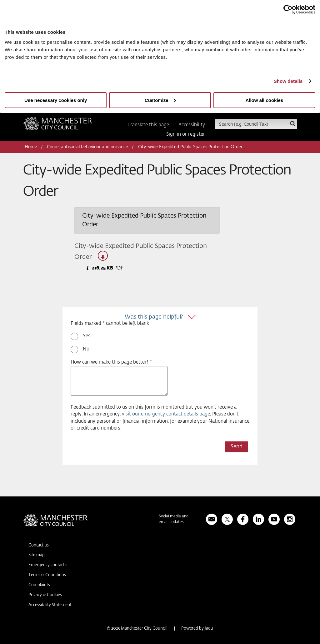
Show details (288, 81)
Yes (87, 336)
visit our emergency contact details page (166, 414)
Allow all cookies (264, 100)
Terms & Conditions (47, 575)
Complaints (39, 585)
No (86, 349)
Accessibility (192, 125)
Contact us (39, 545)
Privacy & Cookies (45, 595)
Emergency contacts (47, 565)
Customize (160, 100)
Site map (37, 555)
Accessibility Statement (50, 605)
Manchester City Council (58, 126)
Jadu (209, 629)
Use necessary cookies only (56, 100)
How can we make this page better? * (111, 362)
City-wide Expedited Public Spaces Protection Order (141, 252)
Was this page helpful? (154, 317)
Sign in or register (186, 134)
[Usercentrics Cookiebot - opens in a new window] (288, 9)
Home (31, 147)
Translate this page (148, 125)
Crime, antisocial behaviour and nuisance (87, 147)
